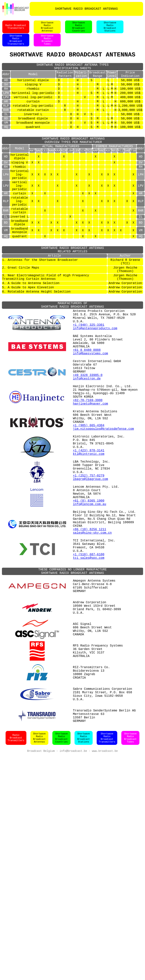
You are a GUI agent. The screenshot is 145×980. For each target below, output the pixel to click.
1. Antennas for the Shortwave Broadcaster (40, 305)
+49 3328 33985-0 (88, 444)
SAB (127, 174)
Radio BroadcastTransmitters (16, 29)
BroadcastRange (98, 83)
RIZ (121, 174)
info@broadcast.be (73, 895)
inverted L (33, 131)
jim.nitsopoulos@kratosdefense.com (104, 509)
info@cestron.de (87, 448)
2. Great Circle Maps (21, 314)
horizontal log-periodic (33, 105)
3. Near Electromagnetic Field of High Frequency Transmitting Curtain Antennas (46, 326)
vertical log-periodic (33, 111)
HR (6, 116)
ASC (108, 174)
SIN (83, 174)
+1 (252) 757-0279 (89, 566)
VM (6, 141)
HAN (51, 174)
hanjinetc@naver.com (91, 479)
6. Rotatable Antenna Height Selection (36, 343)
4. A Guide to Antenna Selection (31, 333)
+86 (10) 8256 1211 (90, 631)
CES (45, 174)
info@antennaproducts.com (95, 387)
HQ (6, 146)
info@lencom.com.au (90, 601)
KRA (58, 174)
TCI (89, 174)
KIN (64, 174)
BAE (39, 174)
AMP (96, 174)
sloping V (33, 95)
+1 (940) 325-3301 (89, 383)
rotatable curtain (33, 126)
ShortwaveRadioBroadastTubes (47, 44)
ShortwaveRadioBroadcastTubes (130, 882)
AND (102, 174)
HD (6, 90)
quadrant (33, 146)
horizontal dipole (33, 90)
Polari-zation (81, 83)
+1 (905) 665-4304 (89, 505)
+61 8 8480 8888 (87, 413)
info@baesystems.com (91, 418)
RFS (114, 174)
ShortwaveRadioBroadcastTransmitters (16, 44)
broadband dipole (33, 136)
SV (6, 95)
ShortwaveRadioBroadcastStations (110, 29)
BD (6, 136)
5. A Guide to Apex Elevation (28, 338)
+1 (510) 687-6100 (89, 662)
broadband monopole (33, 141)
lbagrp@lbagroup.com (91, 570)
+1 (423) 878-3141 (89, 536)
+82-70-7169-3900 (88, 475)
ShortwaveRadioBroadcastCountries (79, 29)
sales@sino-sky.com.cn (92, 636)
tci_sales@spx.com (89, 666)
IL (6, 131)
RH (6, 100)
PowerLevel (112, 83)
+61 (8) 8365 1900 (89, 597)
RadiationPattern (65, 83)
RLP (6, 121)
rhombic (33, 100)
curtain (33, 116)
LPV (6, 111)
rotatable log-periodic (33, 121)
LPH (6, 105)
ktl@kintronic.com (89, 540)
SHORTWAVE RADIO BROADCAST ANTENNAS (86, 9)
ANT (32, 174)
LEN (77, 174)
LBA (70, 174)
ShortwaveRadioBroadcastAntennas (47, 29)
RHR (6, 126)
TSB (133, 174)
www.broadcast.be (105, 895)
